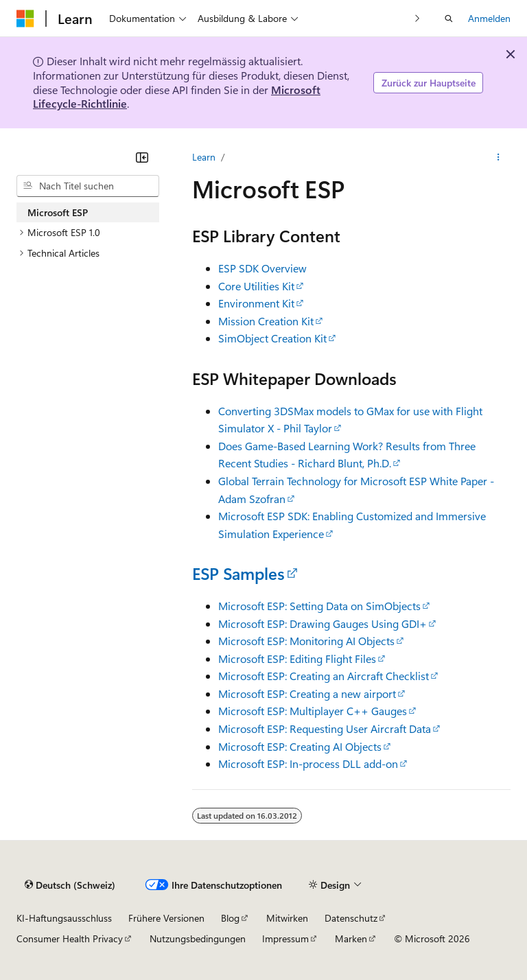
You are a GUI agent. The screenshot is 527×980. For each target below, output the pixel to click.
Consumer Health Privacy (70, 938)
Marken (351, 938)
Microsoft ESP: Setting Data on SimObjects (319, 606)
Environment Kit (256, 303)
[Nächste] (418, 18)
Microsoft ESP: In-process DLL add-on (308, 763)
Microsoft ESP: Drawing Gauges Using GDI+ (323, 623)
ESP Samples (238, 573)
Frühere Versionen (166, 918)
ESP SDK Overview (262, 268)
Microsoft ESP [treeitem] (58, 212)
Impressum (285, 938)
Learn (204, 157)
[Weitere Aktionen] (499, 157)
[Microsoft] (25, 19)
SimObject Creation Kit (272, 338)
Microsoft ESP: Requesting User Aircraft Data (325, 728)
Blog (230, 918)
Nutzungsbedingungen (198, 938)
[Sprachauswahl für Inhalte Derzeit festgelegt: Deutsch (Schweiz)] (70, 885)
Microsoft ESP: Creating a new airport (307, 693)
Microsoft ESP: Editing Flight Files (297, 658)
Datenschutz (351, 918)
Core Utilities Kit (256, 286)
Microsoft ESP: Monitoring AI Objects (306, 641)
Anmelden (489, 18)
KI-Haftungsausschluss (64, 918)
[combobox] (88, 186)
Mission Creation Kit (266, 321)
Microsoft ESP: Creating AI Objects (300, 746)
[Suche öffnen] (449, 19)
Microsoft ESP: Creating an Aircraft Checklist (324, 676)
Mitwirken (287, 918)
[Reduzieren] (142, 157)
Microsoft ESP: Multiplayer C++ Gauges (313, 711)
